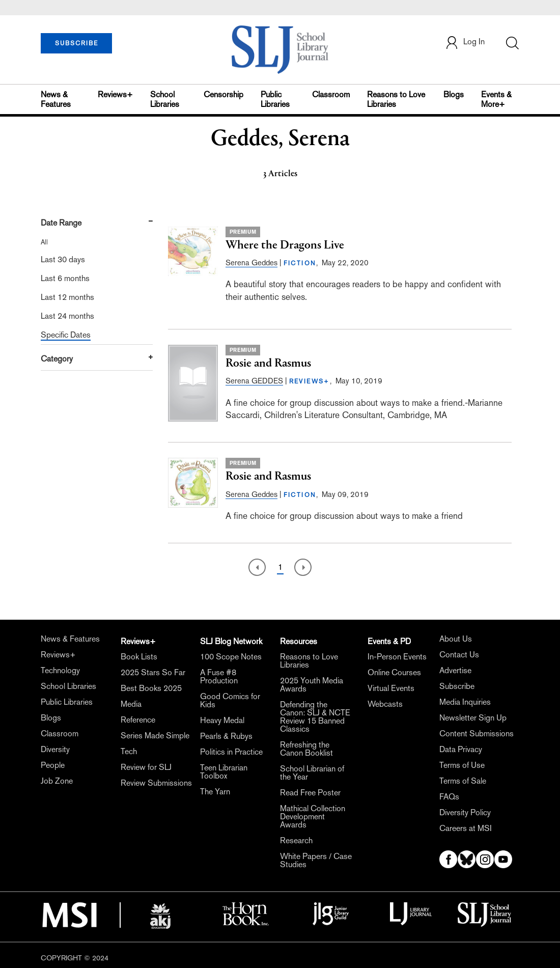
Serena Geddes (251, 262)
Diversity (55, 749)
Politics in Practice (231, 752)
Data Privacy (461, 749)
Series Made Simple (155, 736)
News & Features (56, 99)
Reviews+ (115, 94)
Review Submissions (156, 783)
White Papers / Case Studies (316, 860)
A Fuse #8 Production (219, 676)
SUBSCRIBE (77, 43)
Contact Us (459, 655)
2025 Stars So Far (153, 672)
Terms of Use (462, 765)
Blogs (454, 94)
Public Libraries (275, 99)
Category (57, 359)
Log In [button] (465, 43)
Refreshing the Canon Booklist (306, 749)
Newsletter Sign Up (473, 718)
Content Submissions (477, 734)
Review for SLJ (146, 767)
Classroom (331, 94)
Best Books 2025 (151, 688)
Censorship (223, 94)
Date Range (61, 223)
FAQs (449, 797)
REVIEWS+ (310, 381)
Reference (138, 720)
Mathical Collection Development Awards (313, 817)
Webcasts (385, 704)
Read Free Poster (310, 793)
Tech (129, 751)
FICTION (300, 263)
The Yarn (215, 792)
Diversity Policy (465, 812)
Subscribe (457, 686)
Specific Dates (66, 335)
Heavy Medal (222, 720)
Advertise (455, 670)
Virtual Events (391, 688)
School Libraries (165, 99)
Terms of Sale (463, 781)
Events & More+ (496, 99)
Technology (60, 670)
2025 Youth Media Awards (312, 685)
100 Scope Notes (231, 657)
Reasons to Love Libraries (396, 99)
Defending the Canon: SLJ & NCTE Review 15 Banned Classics (315, 717)
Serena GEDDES (254, 381)
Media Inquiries (465, 702)
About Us (456, 639)
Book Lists (139, 657)
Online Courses (394, 672)
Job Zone (57, 781)
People (53, 765)
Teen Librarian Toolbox (224, 772)
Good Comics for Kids (230, 700)
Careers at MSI (466, 828)
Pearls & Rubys (226, 736)
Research (296, 840)
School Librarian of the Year (312, 773)
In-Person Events (397, 657)
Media (131, 704)
